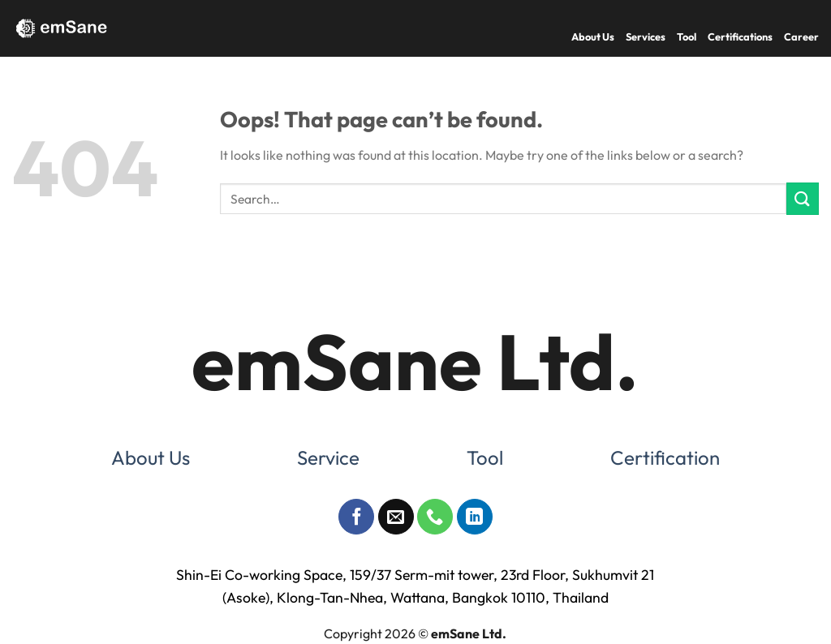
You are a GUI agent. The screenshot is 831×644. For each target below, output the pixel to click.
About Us (593, 36)
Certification (665, 457)
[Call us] (435, 517)
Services (646, 36)
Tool (687, 36)
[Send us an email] (396, 517)
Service (328, 457)
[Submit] (803, 198)
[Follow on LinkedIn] (475, 517)
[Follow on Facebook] (356, 517)
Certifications (740, 36)
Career (801, 36)
